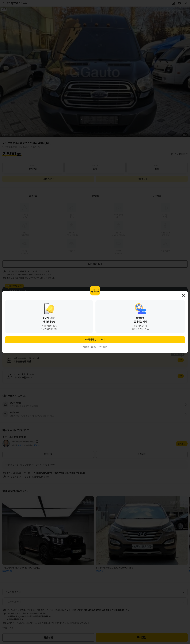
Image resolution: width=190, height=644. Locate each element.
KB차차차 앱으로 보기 (95, 340)
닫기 (183, 295)
